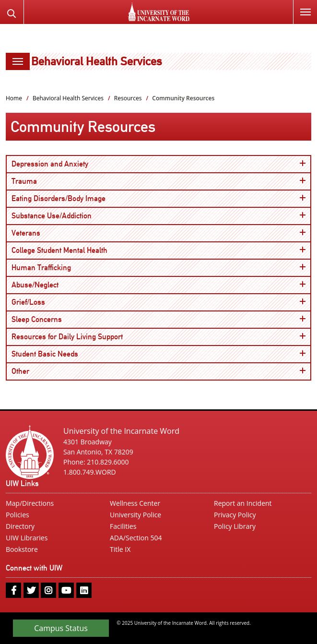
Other (158, 371)
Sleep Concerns (158, 319)
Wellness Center (135, 503)
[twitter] (31, 590)
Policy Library (235, 526)
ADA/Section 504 (136, 538)
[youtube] (66, 590)
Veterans (158, 233)
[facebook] (13, 590)
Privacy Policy (235, 515)
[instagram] (48, 590)
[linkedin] (84, 590)
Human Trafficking (158, 267)
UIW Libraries (27, 538)
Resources (128, 98)
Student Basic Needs (158, 354)
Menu (302, 6)
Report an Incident (243, 503)
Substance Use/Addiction (158, 215)
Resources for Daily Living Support (158, 336)
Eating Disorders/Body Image (158, 198)
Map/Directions (30, 503)
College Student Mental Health (158, 250)
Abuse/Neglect (158, 285)
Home (14, 98)
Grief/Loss (158, 302)
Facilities (123, 526)
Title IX (120, 549)
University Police (135, 515)
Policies (18, 515)
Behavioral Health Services (97, 61)
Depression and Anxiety (158, 164)
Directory (20, 526)
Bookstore (22, 549)
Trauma (158, 181)
